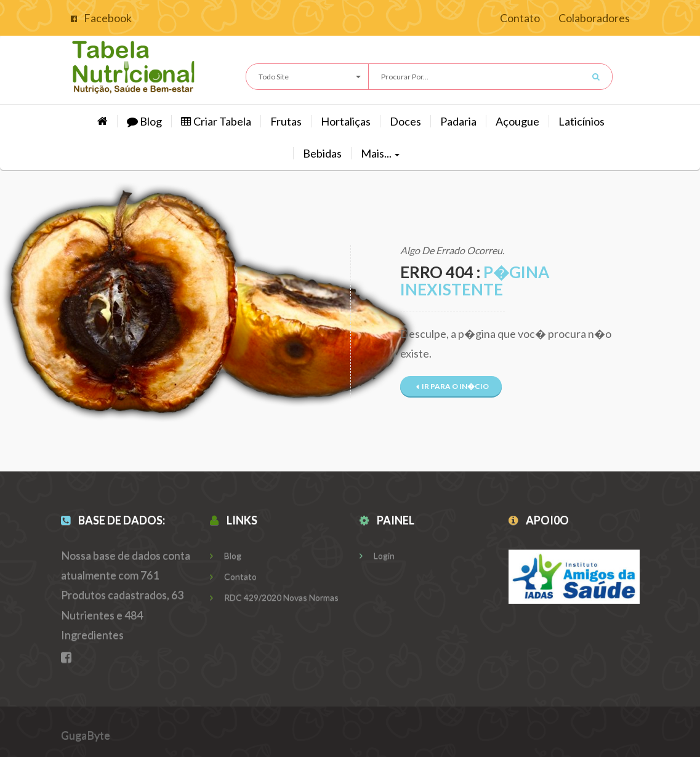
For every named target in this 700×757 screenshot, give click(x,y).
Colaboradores (594, 18)
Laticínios (581, 121)
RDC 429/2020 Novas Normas (274, 597)
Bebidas (322, 153)
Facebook (101, 18)
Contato (520, 18)
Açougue (517, 121)
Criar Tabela (216, 121)
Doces (405, 121)
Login (377, 555)
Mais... (380, 153)
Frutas (286, 121)
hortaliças (346, 121)
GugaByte (86, 735)
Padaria (458, 121)
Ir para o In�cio (453, 386)
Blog (144, 121)
